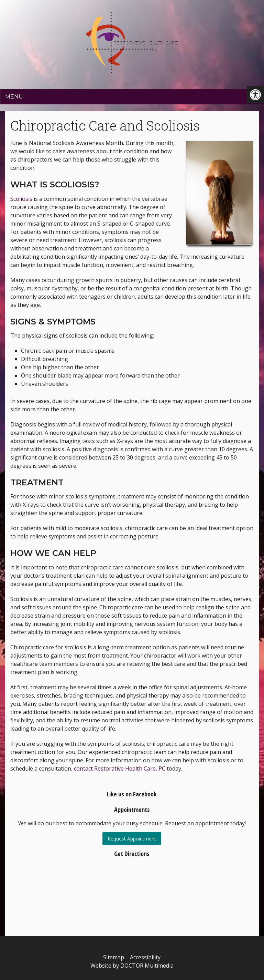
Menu (14, 97)
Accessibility (145, 957)
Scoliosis (21, 199)
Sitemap (114, 957)
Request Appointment (132, 839)
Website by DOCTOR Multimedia (132, 966)
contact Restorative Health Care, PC (120, 768)
